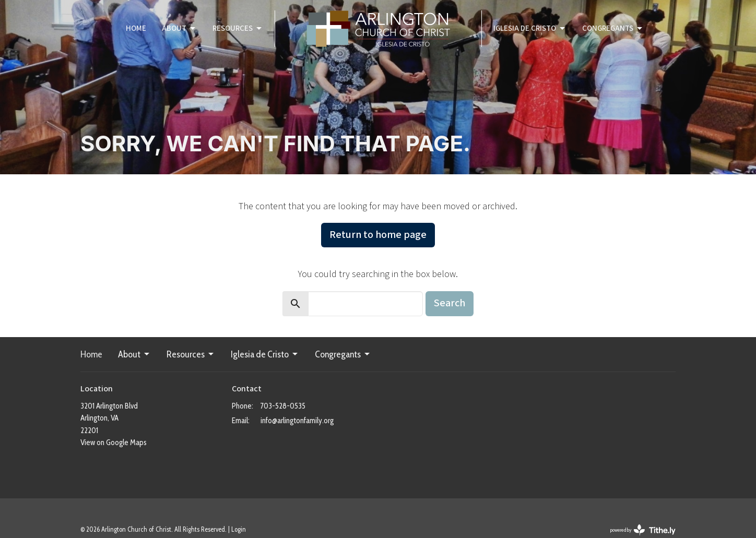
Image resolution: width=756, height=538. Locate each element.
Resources (238, 28)
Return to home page (378, 235)
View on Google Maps (114, 443)
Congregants (613, 28)
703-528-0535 (283, 406)
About (179, 28)
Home (136, 28)
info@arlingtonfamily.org (297, 421)
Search (450, 303)
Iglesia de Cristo (530, 28)
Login (239, 529)
